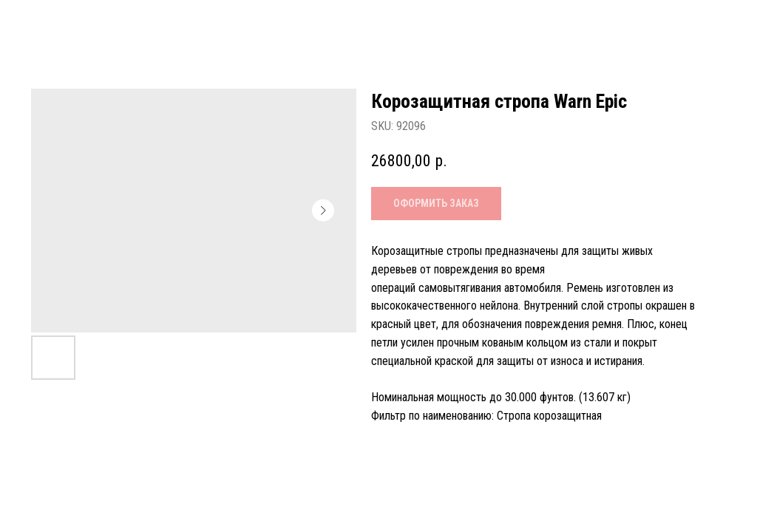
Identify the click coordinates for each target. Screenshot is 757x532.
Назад (44, 23)
